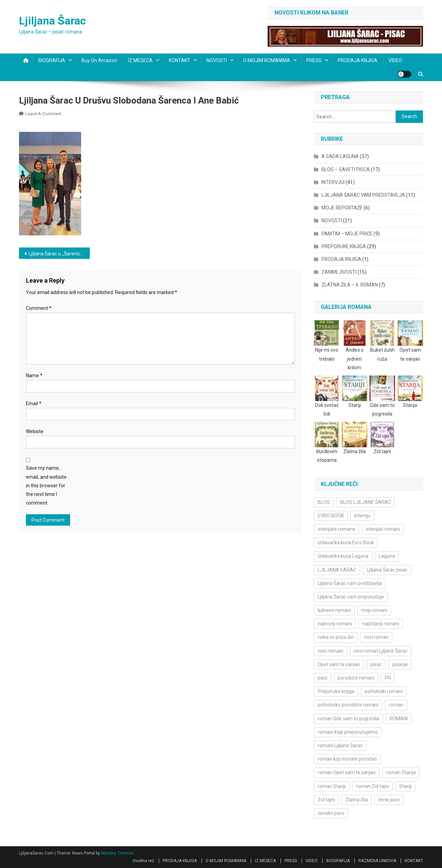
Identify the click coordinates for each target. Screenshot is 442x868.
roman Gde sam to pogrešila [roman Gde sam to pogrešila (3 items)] (348, 719)
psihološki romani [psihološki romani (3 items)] (384, 691)
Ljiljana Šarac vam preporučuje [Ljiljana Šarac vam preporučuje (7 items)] (351, 597)
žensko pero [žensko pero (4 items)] (331, 813)
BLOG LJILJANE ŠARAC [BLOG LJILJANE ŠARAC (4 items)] (366, 502)
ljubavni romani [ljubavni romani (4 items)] (334, 610)
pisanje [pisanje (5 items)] (400, 664)
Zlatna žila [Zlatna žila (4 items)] (357, 800)
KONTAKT (180, 60)
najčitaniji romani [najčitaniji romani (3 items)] (381, 624)
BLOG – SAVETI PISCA (346, 169)
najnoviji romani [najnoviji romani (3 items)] (335, 624)
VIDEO (395, 60)
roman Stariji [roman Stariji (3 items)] (332, 786)
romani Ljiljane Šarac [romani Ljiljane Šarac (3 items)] (340, 745)
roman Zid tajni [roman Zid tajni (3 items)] (372, 786)
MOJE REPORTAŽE (342, 208)
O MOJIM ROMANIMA (267, 60)
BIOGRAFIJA (52, 60)
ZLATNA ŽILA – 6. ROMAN (350, 285)
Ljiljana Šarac (52, 21)
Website (35, 431)
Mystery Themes (117, 853)
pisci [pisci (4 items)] (323, 678)
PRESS (314, 60)
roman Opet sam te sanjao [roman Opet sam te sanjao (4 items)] (347, 772)
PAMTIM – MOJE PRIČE (347, 234)
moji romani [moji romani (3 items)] (374, 610)
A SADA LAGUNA (340, 156)
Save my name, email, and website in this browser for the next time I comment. (46, 485)
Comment (39, 308)
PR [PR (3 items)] (388, 678)
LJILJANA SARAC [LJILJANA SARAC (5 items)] (337, 570)
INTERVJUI (333, 182)
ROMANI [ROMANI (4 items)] (399, 719)
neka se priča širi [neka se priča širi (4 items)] (336, 637)
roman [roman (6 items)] (396, 705)
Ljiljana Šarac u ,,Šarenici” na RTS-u (59, 254)
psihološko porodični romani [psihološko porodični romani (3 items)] (348, 705)
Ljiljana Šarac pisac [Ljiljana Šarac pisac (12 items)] (387, 570)
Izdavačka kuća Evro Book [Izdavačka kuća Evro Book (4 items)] (346, 543)
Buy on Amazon (99, 60)
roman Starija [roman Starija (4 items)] (401, 772)
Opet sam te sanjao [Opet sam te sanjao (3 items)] (339, 664)
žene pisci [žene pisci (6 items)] (389, 800)
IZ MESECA (140, 60)
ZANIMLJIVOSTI (339, 272)
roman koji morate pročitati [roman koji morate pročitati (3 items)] (347, 759)
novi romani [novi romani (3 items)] (330, 651)
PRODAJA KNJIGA (358, 60)
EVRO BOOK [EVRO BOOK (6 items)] (331, 516)
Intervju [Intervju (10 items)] (362, 516)
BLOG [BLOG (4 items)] (324, 502)
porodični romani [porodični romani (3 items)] (356, 678)
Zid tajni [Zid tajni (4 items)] (326, 800)
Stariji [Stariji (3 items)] (405, 786)
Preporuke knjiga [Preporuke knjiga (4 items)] (336, 691)
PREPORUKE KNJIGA (344, 246)
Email (34, 403)
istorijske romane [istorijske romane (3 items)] (337, 529)
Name (34, 376)
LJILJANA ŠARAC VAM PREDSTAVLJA (363, 195)
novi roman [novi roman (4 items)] (376, 637)
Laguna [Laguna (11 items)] (387, 556)
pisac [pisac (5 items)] (376, 664)
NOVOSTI (217, 60)
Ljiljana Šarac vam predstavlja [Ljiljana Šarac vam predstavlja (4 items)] (350, 583)
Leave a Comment (43, 114)
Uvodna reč (143, 861)
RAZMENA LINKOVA (377, 861)
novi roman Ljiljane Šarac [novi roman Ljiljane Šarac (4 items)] (381, 651)
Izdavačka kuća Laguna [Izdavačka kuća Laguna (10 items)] (343, 556)
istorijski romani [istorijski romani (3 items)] (383, 529)
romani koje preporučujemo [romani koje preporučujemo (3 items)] (348, 732)
